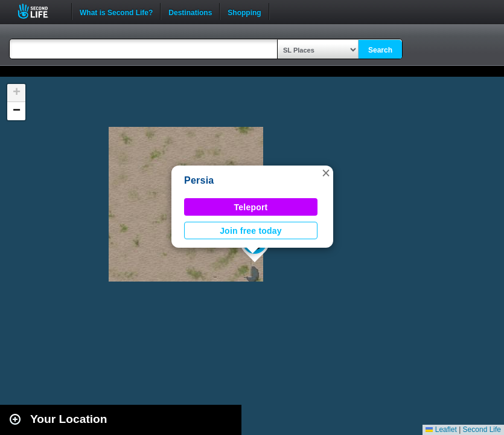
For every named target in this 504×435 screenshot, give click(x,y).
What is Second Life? (116, 11)
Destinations (190, 11)
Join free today (251, 231)
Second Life (40, 11)
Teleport (251, 207)
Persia (199, 180)
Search (380, 50)
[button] (326, 173)
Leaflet (441, 430)
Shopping (244, 11)
